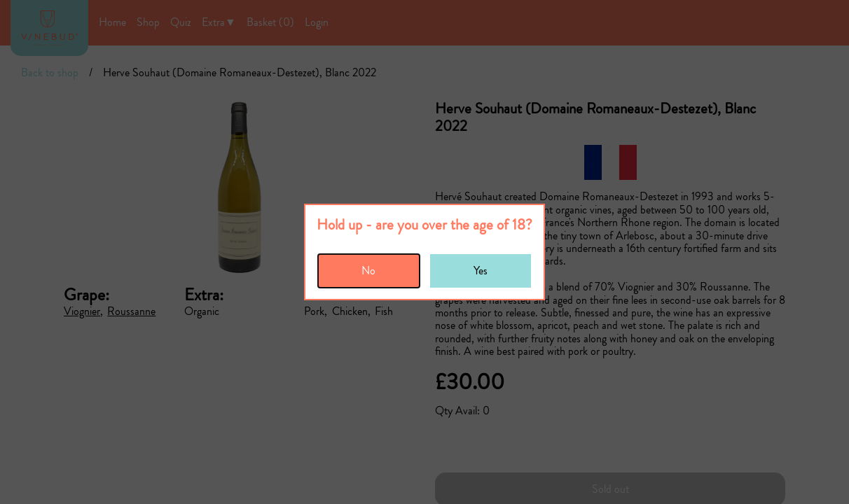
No (368, 271)
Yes (481, 271)
